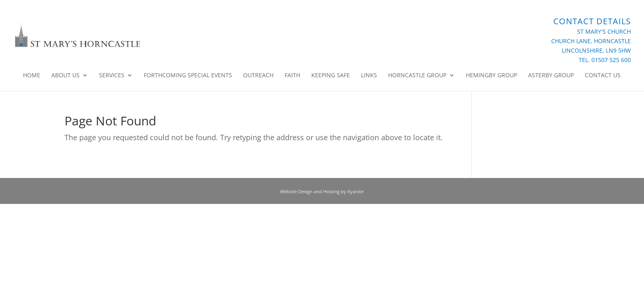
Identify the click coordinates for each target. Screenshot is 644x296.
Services (112, 76)
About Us (66, 76)
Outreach (258, 76)
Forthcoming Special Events (188, 76)
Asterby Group (551, 76)
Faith (292, 76)
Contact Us (603, 76)
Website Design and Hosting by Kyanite (322, 191)
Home (32, 76)
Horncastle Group (417, 76)
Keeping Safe (331, 76)
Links (369, 76)
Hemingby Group (491, 76)
